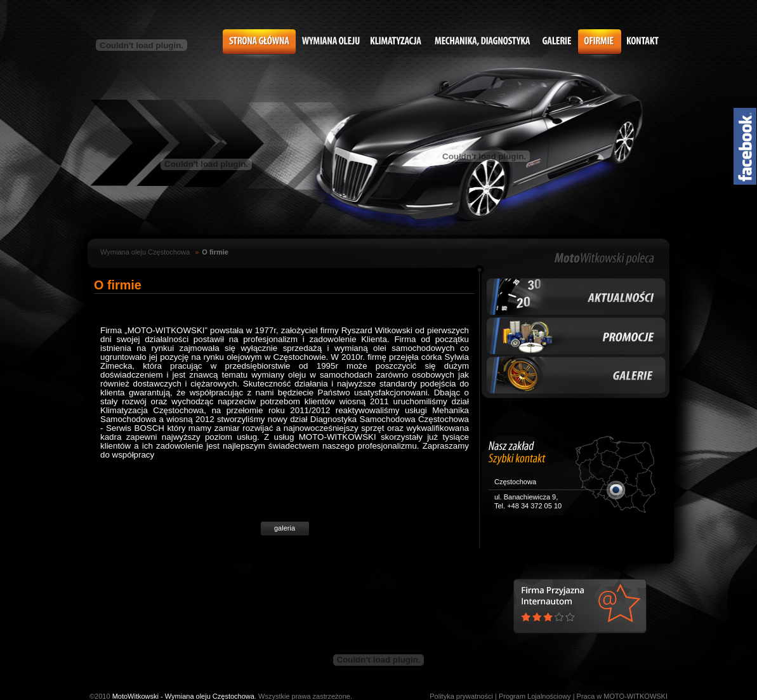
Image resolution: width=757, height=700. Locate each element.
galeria (285, 528)
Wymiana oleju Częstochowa (145, 252)
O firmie (215, 252)
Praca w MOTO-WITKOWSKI (622, 696)
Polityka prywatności (461, 696)
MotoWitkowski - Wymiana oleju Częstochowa (183, 696)
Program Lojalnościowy (535, 696)
